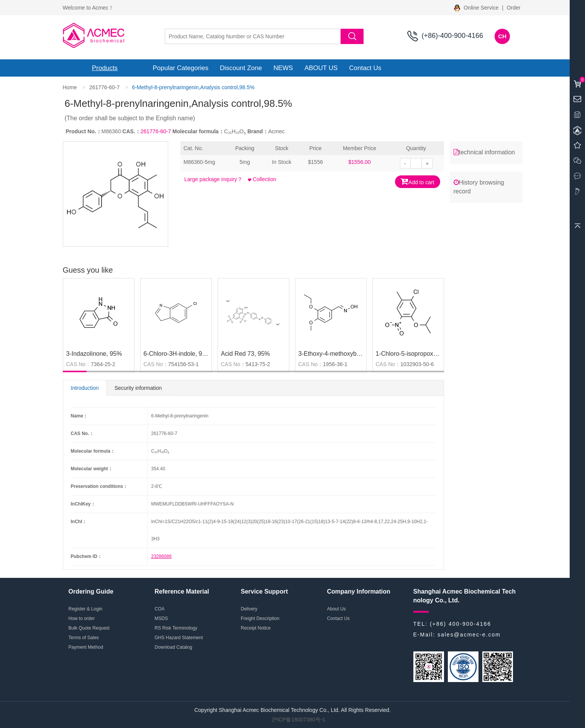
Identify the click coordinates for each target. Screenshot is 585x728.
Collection (262, 179)
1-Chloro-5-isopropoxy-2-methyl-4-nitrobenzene (440, 354)
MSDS (161, 618)
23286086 (161, 556)
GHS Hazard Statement (179, 638)
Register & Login (86, 609)
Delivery (249, 609)
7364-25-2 (103, 364)
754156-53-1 (183, 364)
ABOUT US (321, 68)
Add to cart (418, 181)
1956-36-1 (335, 364)
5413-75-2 (258, 364)
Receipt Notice (256, 628)
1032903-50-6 (417, 364)
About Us (337, 609)
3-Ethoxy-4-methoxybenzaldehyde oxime (354, 354)
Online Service (477, 8)
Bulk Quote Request (89, 628)
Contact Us (365, 68)
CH (502, 36)
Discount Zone (241, 68)
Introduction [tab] (85, 388)
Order (514, 8)
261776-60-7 (104, 87)
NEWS (283, 68)
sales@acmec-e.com (469, 635)
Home (70, 87)
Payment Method (86, 647)
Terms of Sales (84, 638)
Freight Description (260, 618)
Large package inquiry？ (213, 179)
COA (160, 609)
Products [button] (105, 68)
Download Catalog (174, 647)
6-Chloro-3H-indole (170, 354)
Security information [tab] (138, 388)
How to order (82, 618)
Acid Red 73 (238, 354)
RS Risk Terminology (176, 628)
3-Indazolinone (86, 354)
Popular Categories (181, 68)
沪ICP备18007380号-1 (298, 720)
